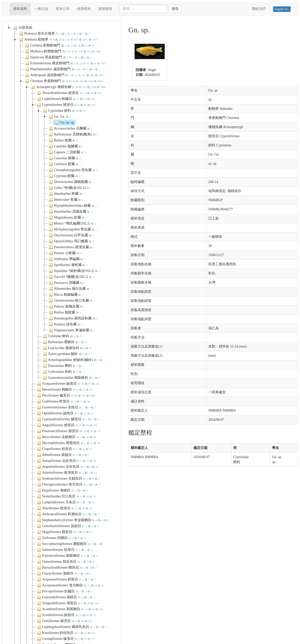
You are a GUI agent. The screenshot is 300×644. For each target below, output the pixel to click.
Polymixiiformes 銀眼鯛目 (67, 556)
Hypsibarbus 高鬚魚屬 (70, 212)
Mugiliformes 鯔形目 (64, 532)
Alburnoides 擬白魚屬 (70, 289)
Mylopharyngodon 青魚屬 (72, 229)
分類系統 (22, 28)
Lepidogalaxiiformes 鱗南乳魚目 (71, 627)
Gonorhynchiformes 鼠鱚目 (67, 526)
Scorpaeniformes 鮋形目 (68, 384)
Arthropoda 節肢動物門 (64, 75)
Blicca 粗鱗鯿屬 (66, 295)
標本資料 (22, 8)
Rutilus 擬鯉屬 (64, 312)
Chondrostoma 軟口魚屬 (71, 301)
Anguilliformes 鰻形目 (66, 425)
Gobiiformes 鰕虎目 (64, 621)
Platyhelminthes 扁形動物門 (62, 69)
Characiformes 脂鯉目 (64, 574)
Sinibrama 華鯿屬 (67, 259)
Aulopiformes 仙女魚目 (66, 461)
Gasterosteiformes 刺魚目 (66, 407)
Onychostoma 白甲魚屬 (71, 235)
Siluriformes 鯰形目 (64, 508)
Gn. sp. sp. (64, 123)
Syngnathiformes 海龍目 (67, 603)
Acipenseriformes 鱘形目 (66, 579)
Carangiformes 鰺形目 (65, 639)
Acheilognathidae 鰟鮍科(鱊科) (73, 360)
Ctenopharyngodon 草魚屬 (73, 170)
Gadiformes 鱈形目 (63, 401)
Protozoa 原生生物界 (54, 34)
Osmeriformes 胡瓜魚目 (65, 562)
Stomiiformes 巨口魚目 (66, 496)
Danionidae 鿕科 (63, 366)
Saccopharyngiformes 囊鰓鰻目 (70, 544)
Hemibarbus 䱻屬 (66, 194)
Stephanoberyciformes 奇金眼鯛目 (72, 520)
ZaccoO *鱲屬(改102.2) (71, 277)
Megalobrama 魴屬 (67, 218)
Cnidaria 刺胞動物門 (59, 45)
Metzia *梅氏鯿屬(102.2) (72, 223)
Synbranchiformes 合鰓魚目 (68, 479)
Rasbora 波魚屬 (65, 324)
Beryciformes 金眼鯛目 (66, 437)
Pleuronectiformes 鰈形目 (69, 431)
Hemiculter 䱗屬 (65, 200)
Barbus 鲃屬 (63, 140)
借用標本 (84, 9)
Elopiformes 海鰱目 (62, 490)
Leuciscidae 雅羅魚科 (66, 348)
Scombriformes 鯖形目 (66, 615)
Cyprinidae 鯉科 (64, 111)
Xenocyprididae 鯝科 (66, 354)
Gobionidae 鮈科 (63, 372)
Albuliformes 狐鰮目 (63, 455)
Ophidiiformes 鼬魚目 (65, 413)
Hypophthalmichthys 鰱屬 (72, 206)
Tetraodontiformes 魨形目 (69, 93)
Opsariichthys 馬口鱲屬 (71, 241)
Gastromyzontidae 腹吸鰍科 (71, 378)
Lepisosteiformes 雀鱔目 (65, 597)
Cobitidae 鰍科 (62, 336)
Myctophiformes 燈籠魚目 (68, 443)
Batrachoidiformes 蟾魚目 (66, 568)
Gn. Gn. (59, 117)
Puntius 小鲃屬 (65, 253)
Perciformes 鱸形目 (66, 396)
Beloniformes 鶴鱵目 (64, 390)
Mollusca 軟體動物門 (62, 51)
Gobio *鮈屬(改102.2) (70, 188)
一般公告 (41, 9)
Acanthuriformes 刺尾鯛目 (69, 609)
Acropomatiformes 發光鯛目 (70, 585)
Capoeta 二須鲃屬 (67, 152)
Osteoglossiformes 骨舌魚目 (68, 485)
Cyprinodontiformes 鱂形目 (67, 419)
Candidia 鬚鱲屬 (66, 146)
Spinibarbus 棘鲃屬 (68, 265)
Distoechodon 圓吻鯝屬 (71, 182)
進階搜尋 (105, 9)
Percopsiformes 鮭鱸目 (64, 591)
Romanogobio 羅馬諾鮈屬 (73, 318)
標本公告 (63, 9)
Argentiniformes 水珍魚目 (67, 467)
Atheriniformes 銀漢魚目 (66, 473)
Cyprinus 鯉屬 (64, 176)
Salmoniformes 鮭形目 (64, 550)
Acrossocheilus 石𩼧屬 (70, 129)
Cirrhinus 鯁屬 (64, 164)
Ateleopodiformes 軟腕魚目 (68, 514)
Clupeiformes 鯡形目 (64, 449)
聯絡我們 (259, 9)
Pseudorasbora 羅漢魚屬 (71, 247)
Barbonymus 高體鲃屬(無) (73, 134)
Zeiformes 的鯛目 (61, 538)
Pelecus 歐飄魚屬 (66, 307)
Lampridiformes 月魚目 (65, 502)
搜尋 (175, 9)
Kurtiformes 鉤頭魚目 (65, 633)
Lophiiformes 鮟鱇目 (65, 99)
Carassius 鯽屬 (64, 158)
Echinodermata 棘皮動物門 (64, 63)
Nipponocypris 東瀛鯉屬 (71, 330)
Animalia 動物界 (58, 40)
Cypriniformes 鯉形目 (65, 105)
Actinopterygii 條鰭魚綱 (68, 87)
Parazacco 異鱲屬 (66, 283)
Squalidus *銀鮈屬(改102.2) (74, 271)
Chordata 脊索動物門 (63, 81)
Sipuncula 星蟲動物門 (58, 57)
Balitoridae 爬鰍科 (64, 342)
